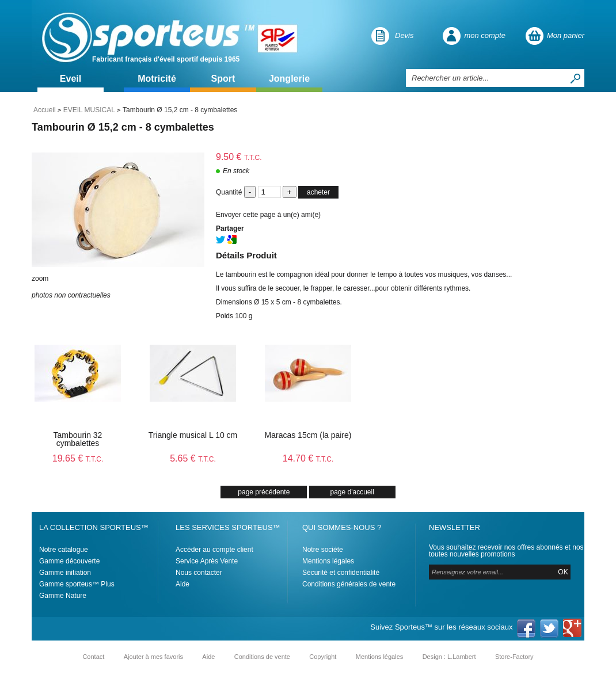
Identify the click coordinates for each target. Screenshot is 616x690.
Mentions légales (328, 561)
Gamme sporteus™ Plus (77, 584)
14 (308, 458)
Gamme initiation (65, 573)
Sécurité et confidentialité (341, 573)
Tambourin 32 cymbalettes (78, 439)
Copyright (323, 657)
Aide (182, 584)
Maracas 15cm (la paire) (308, 435)
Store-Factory (514, 657)
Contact (93, 657)
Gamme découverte (69, 561)
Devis (404, 35)
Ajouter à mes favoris (153, 657)
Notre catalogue (64, 550)
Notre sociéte (323, 550)
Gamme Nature (63, 596)
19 (78, 458)
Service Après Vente (207, 561)
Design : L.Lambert (449, 657)
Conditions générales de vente (349, 584)
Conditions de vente (262, 657)
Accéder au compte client (214, 550)
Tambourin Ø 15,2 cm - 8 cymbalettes (123, 127)
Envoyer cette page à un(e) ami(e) (268, 215)
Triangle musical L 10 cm (193, 435)
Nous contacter (199, 573)
